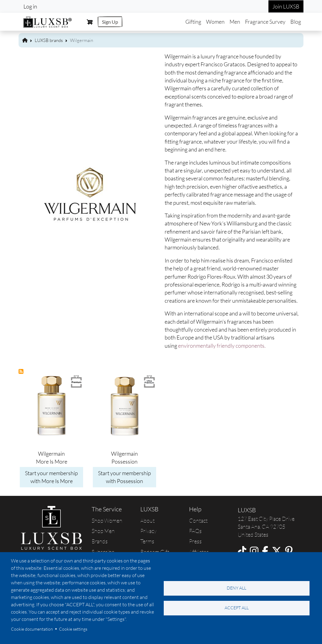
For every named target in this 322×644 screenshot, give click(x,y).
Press (195, 541)
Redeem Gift (155, 552)
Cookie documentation (32, 629)
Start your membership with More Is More (51, 477)
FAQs (195, 531)
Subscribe (103, 552)
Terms (147, 541)
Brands (100, 541)
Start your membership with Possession (124, 477)
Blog (296, 22)
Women (215, 22)
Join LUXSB (286, 6)
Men (235, 22)
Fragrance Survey (265, 22)
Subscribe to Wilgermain (21, 372)
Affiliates (199, 552)
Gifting (193, 22)
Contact (198, 520)
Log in (30, 6)
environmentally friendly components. (222, 346)
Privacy (148, 531)
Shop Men (103, 531)
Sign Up (110, 22)
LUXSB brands (49, 40)
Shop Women (107, 520)
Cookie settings (73, 629)
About (147, 520)
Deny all (236, 588)
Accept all (237, 608)
